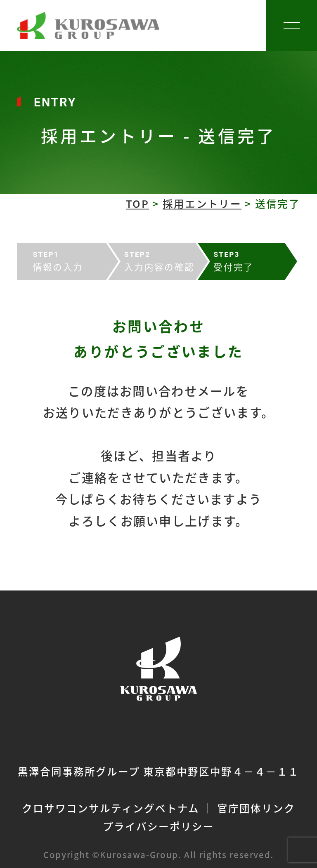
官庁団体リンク (256, 808)
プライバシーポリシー (158, 826)
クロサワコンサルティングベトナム (110, 808)
